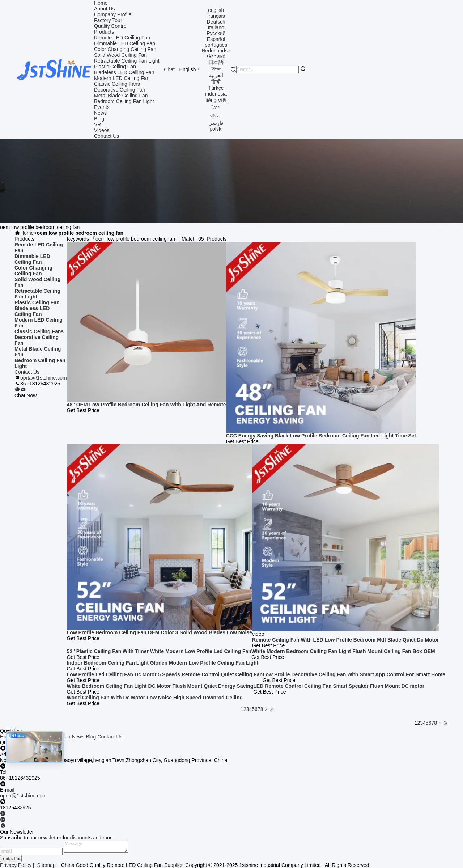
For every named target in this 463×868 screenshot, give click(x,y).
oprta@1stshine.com (44, 378)
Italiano (216, 27)
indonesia (216, 94)
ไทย (216, 107)
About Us (105, 9)
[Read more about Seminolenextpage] (440, 723)
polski (216, 129)
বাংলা (216, 115)
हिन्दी (216, 82)
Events (102, 107)
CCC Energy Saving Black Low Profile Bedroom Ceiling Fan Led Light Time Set (321, 436)
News (100, 113)
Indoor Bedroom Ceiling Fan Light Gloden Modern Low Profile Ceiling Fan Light (163, 663)
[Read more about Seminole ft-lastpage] (446, 723)
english (216, 10)
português (216, 45)
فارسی (216, 123)
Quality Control (111, 26)
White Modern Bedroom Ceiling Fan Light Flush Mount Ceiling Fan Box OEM (343, 651)
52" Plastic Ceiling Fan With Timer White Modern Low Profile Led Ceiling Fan (159, 651)
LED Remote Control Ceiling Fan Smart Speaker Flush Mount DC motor (339, 686)
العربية (216, 75)
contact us (11, 858)
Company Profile (113, 14)
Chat (169, 69)
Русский (216, 33)
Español (216, 39)
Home (101, 3)
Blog (99, 119)
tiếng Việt (216, 100)
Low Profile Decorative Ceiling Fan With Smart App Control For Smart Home (354, 674)
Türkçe (216, 88)
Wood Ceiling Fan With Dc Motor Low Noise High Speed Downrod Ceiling (155, 698)
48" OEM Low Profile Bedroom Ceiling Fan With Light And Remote (146, 405)
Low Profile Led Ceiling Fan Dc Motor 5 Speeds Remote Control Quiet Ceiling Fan (165, 674)
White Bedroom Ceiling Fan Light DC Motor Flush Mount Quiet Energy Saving (160, 686)
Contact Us (107, 136)
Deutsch (216, 22)
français (216, 16)
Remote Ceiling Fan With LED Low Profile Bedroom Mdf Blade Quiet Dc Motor (345, 640)
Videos (102, 130)
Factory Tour (108, 20)
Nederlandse (216, 51)
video (64, 737)
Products (104, 32)
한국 (216, 69)
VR (97, 124)
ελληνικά (216, 56)
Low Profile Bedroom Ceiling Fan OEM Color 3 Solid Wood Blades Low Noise (160, 632)
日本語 (216, 62)
